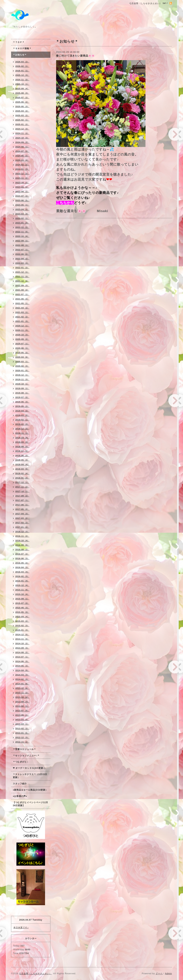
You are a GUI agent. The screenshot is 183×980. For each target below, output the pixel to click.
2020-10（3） (22, 335)
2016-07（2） (22, 554)
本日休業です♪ (21, 928)
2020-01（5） (22, 371)
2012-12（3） (22, 737)
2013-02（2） (22, 729)
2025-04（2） (22, 111)
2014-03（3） (22, 675)
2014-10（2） (22, 643)
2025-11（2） (22, 80)
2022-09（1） (22, 241)
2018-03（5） (22, 469)
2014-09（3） (22, 648)
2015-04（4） (22, 617)
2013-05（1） (22, 715)
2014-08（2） (22, 652)
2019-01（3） (22, 424)
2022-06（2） (22, 254)
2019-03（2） (22, 415)
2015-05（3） (22, 612)
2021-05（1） (22, 303)
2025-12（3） (22, 75)
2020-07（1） (22, 344)
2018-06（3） (22, 456)
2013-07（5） (22, 711)
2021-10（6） (22, 281)
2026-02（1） (22, 66)
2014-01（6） (22, 684)
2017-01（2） (22, 527)
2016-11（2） (22, 536)
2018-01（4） (22, 478)
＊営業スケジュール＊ (24, 749)
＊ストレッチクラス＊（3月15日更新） (30, 776)
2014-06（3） (22, 661)
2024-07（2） (22, 151)
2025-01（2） (22, 124)
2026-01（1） (22, 71)
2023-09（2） (22, 187)
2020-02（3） (22, 366)
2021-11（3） (22, 277)
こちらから (65, 203)
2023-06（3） (22, 200)
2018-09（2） (22, 442)
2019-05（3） (22, 406)
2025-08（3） (22, 93)
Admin (168, 974)
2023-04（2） (22, 209)
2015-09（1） (22, 599)
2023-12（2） (22, 174)
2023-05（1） (22, 205)
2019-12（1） (22, 375)
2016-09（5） (22, 545)
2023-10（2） (22, 183)
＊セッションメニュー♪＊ (26, 756)
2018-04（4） (22, 464)
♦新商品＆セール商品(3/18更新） (30, 790)
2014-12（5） (22, 635)
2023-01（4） (22, 223)
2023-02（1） (22, 218)
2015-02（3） (22, 626)
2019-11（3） (22, 379)
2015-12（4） (22, 585)
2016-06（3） (22, 558)
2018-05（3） (22, 460)
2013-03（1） (22, 724)
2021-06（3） (22, 299)
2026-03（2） (22, 62)
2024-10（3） (22, 138)
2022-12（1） (22, 227)
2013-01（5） (22, 733)
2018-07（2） (22, 451)
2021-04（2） (22, 308)
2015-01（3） (22, 630)
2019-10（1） (22, 384)
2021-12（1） (22, 272)
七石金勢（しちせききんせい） (35, 974)
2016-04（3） (22, 567)
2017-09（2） (22, 496)
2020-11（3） (22, 330)
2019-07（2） (22, 397)
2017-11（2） (22, 487)
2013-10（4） (22, 697)
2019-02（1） (22, 420)
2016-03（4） (22, 572)
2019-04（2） (22, 411)
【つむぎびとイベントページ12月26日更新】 (30, 804)
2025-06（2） (22, 102)
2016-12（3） (22, 532)
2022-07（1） (22, 250)
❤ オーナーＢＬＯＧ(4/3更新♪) (29, 768)
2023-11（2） (22, 178)
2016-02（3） (22, 576)
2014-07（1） (22, 657)
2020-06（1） (22, 348)
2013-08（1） (22, 706)
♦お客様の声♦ (20, 796)
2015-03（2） (22, 621)
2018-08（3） (22, 447)
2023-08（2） (22, 192)
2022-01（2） (22, 268)
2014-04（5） (22, 670)
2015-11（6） (22, 590)
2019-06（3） (22, 402)
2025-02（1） (22, 120)
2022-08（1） (22, 245)
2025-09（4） (22, 89)
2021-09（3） (22, 285)
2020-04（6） (22, 357)
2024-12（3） (22, 129)
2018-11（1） (22, 433)
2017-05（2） (22, 509)
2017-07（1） (22, 500)
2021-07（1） (22, 294)
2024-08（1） (22, 147)
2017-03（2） (22, 518)
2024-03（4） (22, 160)
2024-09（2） (22, 142)
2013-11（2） (22, 693)
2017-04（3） (22, 514)
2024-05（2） (22, 156)
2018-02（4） (22, 473)
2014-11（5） (22, 639)
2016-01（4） (22, 581)
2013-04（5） (22, 720)
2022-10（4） (22, 236)
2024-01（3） (22, 169)
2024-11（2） (22, 133)
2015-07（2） (22, 603)
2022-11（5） (22, 232)
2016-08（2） (22, 550)
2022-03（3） (22, 263)
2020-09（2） (22, 339)
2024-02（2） (22, 165)
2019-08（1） (22, 393)
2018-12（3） (22, 429)
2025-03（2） (22, 115)
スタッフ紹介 (20, 784)
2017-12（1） (22, 482)
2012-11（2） (22, 742)
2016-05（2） (22, 563)
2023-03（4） (22, 214)
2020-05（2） (22, 353)
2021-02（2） (22, 317)
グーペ (159, 974)
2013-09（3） (22, 702)
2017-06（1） (22, 505)
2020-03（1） (22, 362)
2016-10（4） (22, 541)
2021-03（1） (22, 312)
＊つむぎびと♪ (20, 762)
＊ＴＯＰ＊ (19, 42)
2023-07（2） (22, 196)
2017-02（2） (22, 523)
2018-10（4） (22, 438)
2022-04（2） (22, 259)
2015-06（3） (22, 608)
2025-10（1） (22, 84)
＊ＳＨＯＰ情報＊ (22, 49)
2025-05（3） (22, 107)
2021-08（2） (22, 290)
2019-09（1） (22, 388)
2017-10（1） (22, 491)
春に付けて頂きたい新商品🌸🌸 (75, 56)
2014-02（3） (22, 679)
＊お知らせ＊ (20, 55)
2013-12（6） (22, 688)
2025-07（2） (22, 98)
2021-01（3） (22, 321)
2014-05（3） (22, 666)
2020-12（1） (22, 326)
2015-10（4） (22, 594)
